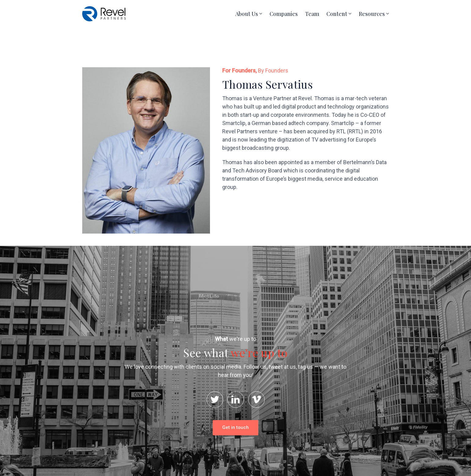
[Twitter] (215, 400)
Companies (284, 14)
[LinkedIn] (236, 400)
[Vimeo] (256, 400)
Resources (372, 14)
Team (312, 14)
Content (337, 14)
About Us (247, 14)
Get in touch (235, 427)
